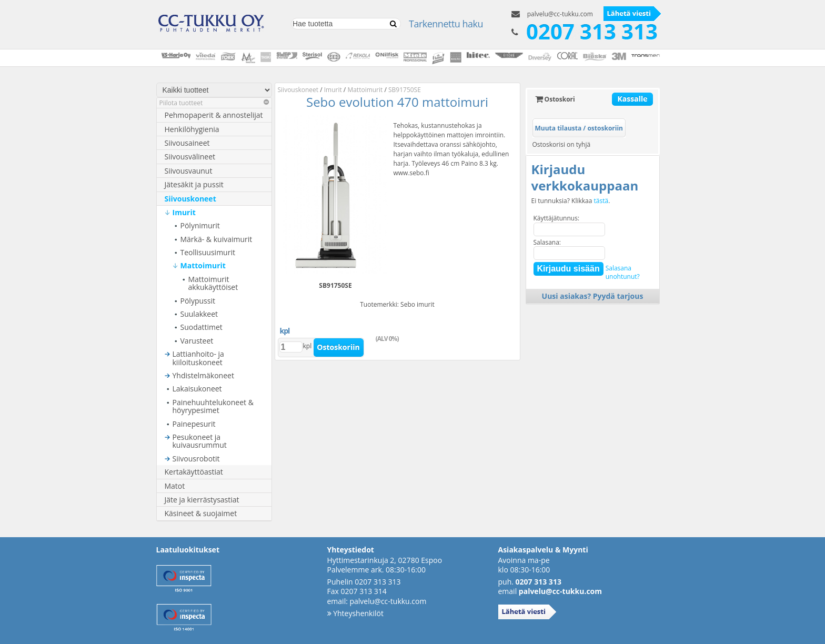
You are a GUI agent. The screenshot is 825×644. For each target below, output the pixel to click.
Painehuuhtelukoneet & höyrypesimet (213, 406)
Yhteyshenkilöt (355, 613)
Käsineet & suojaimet (201, 513)
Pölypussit (198, 301)
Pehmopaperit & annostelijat (214, 115)
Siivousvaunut (189, 171)
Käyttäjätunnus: (557, 218)
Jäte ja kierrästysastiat (202, 500)
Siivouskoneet (190, 199)
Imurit (184, 212)
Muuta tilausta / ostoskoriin (579, 128)
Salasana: (547, 242)
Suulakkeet (199, 314)
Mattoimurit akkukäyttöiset (213, 283)
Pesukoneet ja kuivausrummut (200, 441)
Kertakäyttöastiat (194, 472)
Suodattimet (202, 327)
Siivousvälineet (190, 157)
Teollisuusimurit (208, 252)
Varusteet (197, 341)
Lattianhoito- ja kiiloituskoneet (198, 358)
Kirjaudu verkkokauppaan (585, 177)
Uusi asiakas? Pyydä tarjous (593, 296)
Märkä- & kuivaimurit (217, 239)
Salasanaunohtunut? (623, 272)
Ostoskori (555, 99)
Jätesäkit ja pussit (194, 184)
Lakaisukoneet (197, 389)
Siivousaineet (187, 143)
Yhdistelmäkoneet (203, 375)
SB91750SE (405, 90)
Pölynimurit (200, 225)
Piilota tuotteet (214, 103)
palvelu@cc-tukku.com (560, 14)
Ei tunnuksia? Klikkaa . (571, 201)
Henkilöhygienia (192, 129)
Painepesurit (194, 424)
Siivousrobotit (196, 459)
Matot (175, 486)
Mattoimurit (203, 265)
